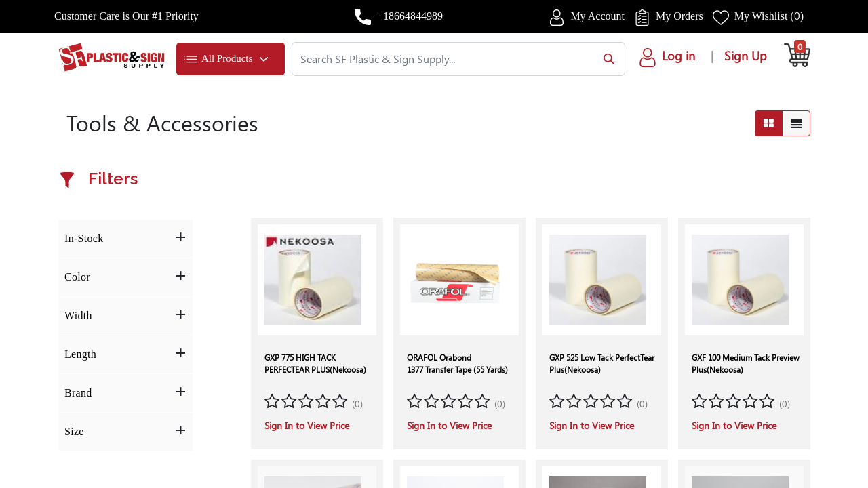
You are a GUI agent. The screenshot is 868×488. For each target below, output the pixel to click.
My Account (597, 16)
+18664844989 (410, 16)
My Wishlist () (769, 16)
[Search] (606, 59)
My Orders (679, 16)
